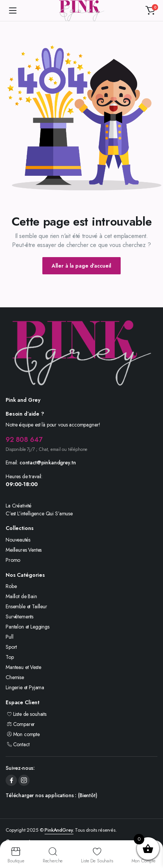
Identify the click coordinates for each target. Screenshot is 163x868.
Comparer (20, 724)
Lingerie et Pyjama (25, 687)
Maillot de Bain (21, 596)
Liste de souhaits (26, 714)
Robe (11, 586)
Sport (11, 647)
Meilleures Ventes (24, 550)
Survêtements (19, 617)
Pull (9, 637)
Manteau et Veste (23, 667)
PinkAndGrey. (59, 830)
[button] (150, 10)
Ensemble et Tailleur (26, 606)
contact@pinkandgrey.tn (48, 462)
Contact (17, 744)
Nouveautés (18, 540)
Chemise (15, 677)
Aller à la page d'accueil (82, 266)
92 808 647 (24, 440)
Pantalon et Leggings (28, 627)
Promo (13, 560)
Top (10, 657)
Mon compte (23, 734)
